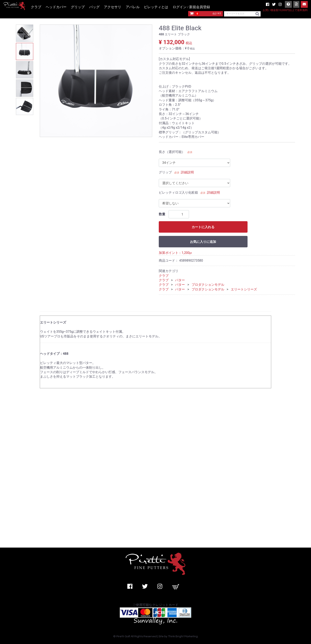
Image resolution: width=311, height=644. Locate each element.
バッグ (94, 7)
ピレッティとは (156, 7)
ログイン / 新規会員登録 (191, 7)
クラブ (36, 7)
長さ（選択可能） (172, 152)
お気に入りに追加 (203, 242)
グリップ (78, 7)
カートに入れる (203, 227)
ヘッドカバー (56, 7)
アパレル (133, 7)
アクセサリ (113, 7)
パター (180, 280)
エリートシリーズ (244, 289)
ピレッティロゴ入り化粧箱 (178, 193)
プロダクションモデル (208, 285)
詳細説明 (187, 172)
